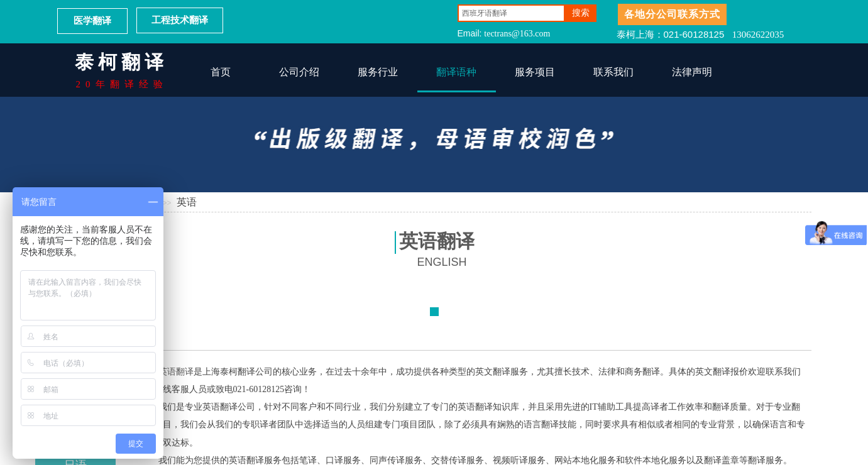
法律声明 (692, 72)
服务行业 (378, 72)
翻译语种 (456, 72)
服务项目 (535, 72)
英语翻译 (176, 372)
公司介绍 (299, 72)
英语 (187, 202)
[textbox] (511, 13)
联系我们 (613, 72)
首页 (221, 72)
